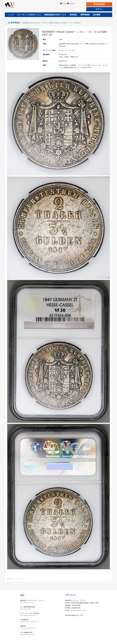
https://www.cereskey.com (28, 615)
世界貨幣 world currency (31, 23)
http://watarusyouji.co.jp (27, 635)
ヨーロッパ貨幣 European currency (54, 23)
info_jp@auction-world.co (78, 610)
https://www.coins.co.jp (27, 603)
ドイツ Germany (75, 23)
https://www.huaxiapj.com (28, 628)
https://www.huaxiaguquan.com (30, 622)
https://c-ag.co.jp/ (25, 609)
